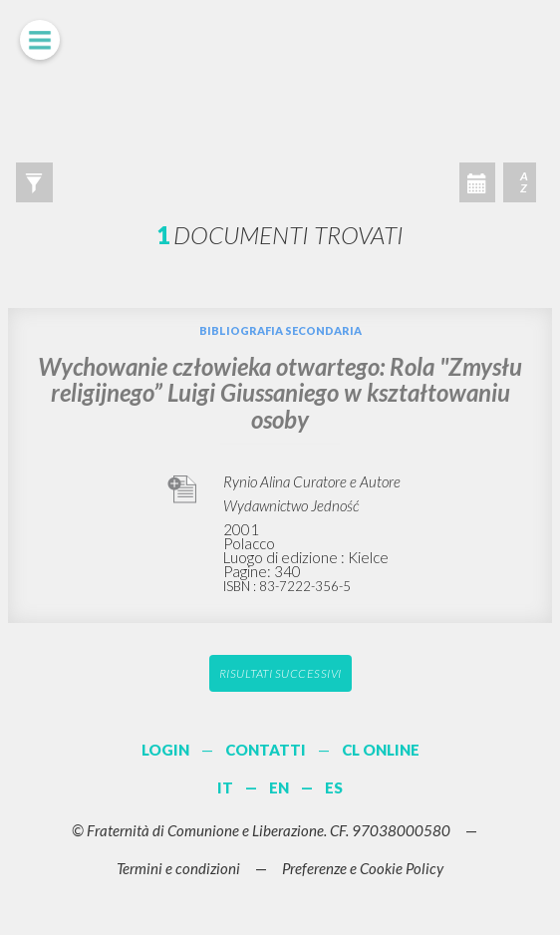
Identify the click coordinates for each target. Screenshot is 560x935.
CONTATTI (266, 750)
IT (225, 787)
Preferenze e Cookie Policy (363, 868)
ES (334, 787)
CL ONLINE (381, 750)
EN (279, 787)
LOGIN (165, 750)
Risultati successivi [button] (280, 673)
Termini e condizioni (178, 868)
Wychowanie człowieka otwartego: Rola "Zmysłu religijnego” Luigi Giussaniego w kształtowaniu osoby (280, 393)
